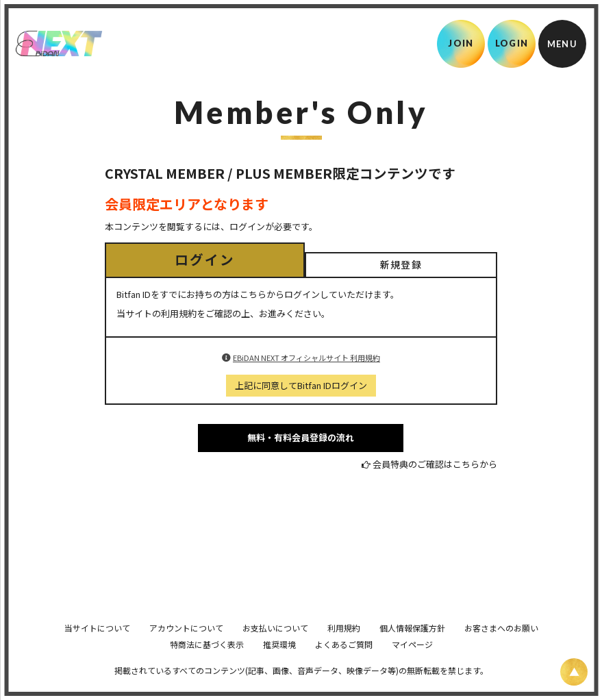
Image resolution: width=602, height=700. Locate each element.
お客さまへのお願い (501, 647)
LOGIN (512, 43)
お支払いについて (275, 647)
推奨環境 (279, 663)
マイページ (412, 663)
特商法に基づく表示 (207, 663)
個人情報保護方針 (412, 647)
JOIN (461, 43)
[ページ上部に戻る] (574, 672)
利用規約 (344, 647)
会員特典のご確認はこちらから (435, 464)
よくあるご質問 (344, 663)
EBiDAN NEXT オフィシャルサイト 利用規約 (306, 358)
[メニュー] (562, 44)
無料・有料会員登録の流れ (301, 437)
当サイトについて (97, 647)
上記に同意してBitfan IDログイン (301, 385)
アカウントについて (186, 647)
